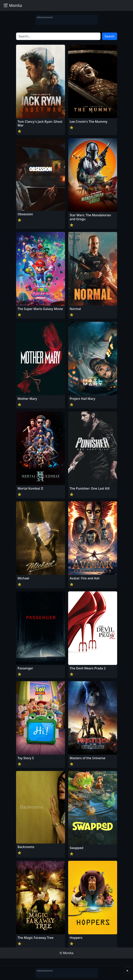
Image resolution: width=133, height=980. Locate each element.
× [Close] (127, 970)
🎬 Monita (13, 5)
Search (110, 36)
